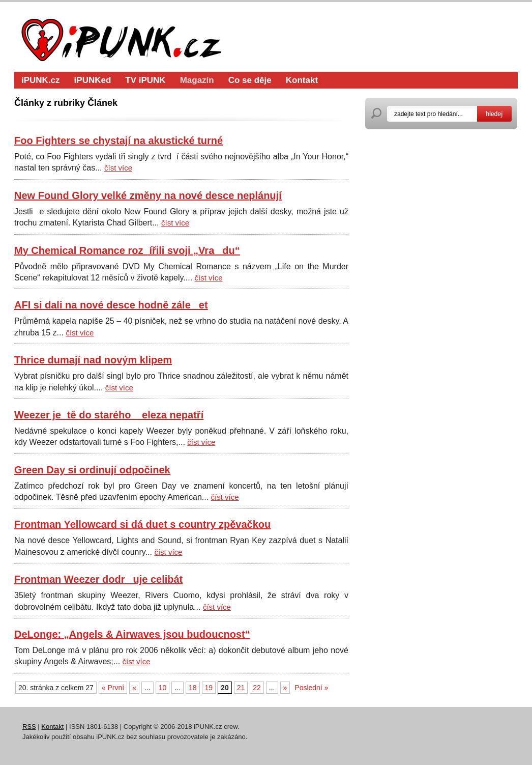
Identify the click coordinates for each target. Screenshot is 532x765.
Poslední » (311, 688)
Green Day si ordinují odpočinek (92, 470)
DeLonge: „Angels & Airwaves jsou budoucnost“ (132, 634)
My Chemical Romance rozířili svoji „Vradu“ (127, 250)
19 (209, 688)
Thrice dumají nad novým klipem (93, 360)
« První (113, 688)
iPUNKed (93, 80)
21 (241, 688)
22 (257, 688)
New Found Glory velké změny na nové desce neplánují (148, 195)
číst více (118, 168)
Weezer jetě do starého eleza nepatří (109, 415)
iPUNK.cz (41, 80)
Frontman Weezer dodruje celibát (98, 579)
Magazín (197, 80)
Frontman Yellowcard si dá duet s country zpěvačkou (142, 524)
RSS (29, 727)
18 (193, 688)
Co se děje (250, 80)
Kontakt (302, 80)
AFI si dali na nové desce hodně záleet (111, 305)
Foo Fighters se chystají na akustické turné (119, 140)
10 (163, 688)
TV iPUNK (145, 80)
